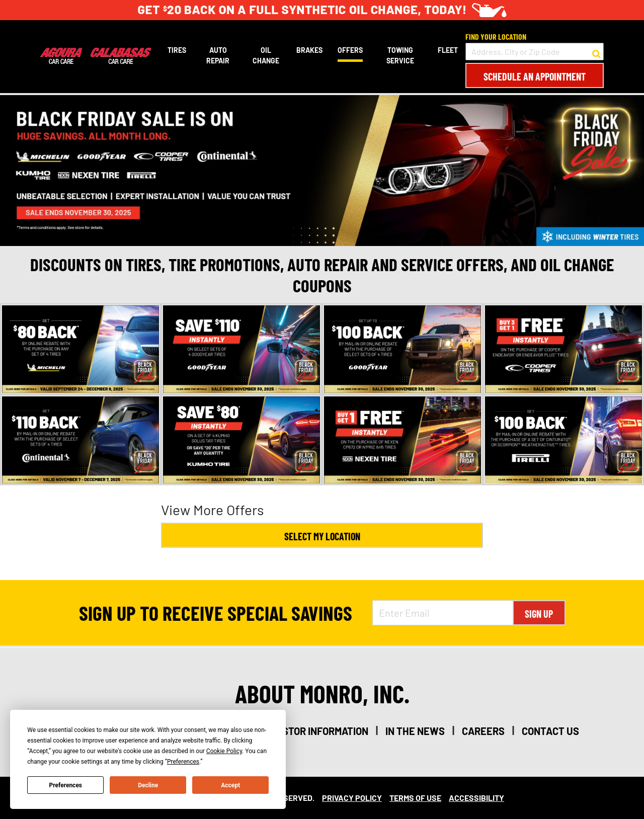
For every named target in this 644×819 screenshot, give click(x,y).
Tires (177, 50)
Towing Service (400, 55)
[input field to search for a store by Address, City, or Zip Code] (535, 52)
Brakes (309, 50)
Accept (230, 785)
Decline (148, 785)
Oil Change (266, 55)
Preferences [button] (183, 762)
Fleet (448, 50)
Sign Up (539, 614)
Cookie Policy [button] (224, 751)
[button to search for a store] (596, 52)
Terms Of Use (415, 798)
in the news (415, 731)
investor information (315, 731)
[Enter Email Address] (443, 613)
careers (483, 731)
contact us (550, 731)
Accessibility (476, 798)
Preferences (66, 785)
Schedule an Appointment (535, 76)
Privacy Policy (352, 798)
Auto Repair (218, 55)
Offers (350, 50)
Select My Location (322, 536)
